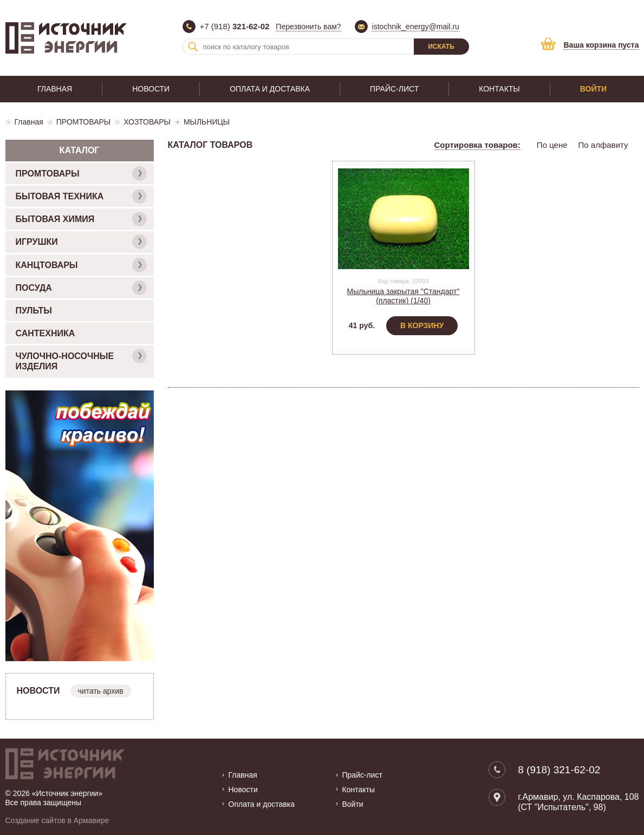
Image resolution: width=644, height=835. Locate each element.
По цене (552, 145)
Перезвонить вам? (308, 27)
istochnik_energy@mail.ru (416, 27)
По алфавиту (603, 145)
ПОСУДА (81, 288)
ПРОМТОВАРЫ (83, 122)
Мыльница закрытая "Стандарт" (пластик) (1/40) (404, 296)
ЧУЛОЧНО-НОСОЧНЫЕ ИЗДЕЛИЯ (81, 360)
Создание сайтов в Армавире (57, 820)
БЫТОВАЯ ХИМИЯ (81, 219)
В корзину (422, 325)
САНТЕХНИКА (45, 333)
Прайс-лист (394, 89)
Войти (593, 89)
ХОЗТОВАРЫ (147, 122)
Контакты (499, 89)
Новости (151, 89)
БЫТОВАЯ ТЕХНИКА (81, 196)
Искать (441, 47)
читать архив (101, 691)
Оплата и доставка (270, 89)
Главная (55, 89)
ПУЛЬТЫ (34, 311)
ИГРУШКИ (81, 242)
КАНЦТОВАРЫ (81, 265)
